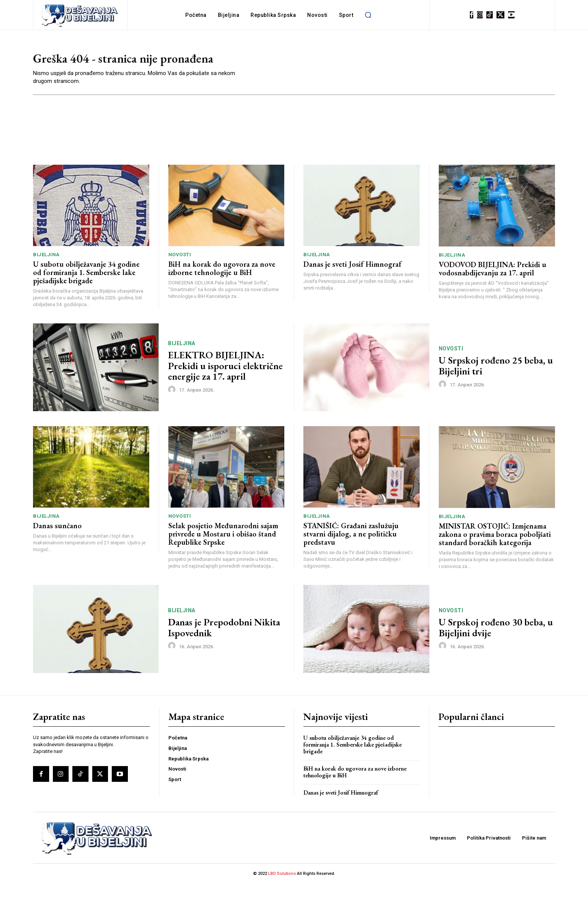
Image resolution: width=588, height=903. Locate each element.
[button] (368, 15)
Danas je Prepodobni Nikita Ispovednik (224, 647)
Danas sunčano (57, 545)
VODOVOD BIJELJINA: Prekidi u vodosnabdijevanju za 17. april (493, 288)
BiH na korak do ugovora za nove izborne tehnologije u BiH (222, 288)
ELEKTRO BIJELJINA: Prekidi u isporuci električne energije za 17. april (225, 385)
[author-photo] (173, 409)
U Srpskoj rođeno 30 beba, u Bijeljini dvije (496, 647)
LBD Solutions (283, 893)
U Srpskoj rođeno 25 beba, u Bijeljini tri (496, 385)
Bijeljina (46, 274)
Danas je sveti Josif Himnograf (352, 284)
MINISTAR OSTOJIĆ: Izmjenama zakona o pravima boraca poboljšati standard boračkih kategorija (495, 553)
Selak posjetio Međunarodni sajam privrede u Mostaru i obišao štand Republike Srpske (223, 553)
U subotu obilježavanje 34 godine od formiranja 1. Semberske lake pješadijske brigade (86, 292)
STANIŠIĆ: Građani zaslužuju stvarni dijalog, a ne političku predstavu (351, 553)
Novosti (180, 274)
